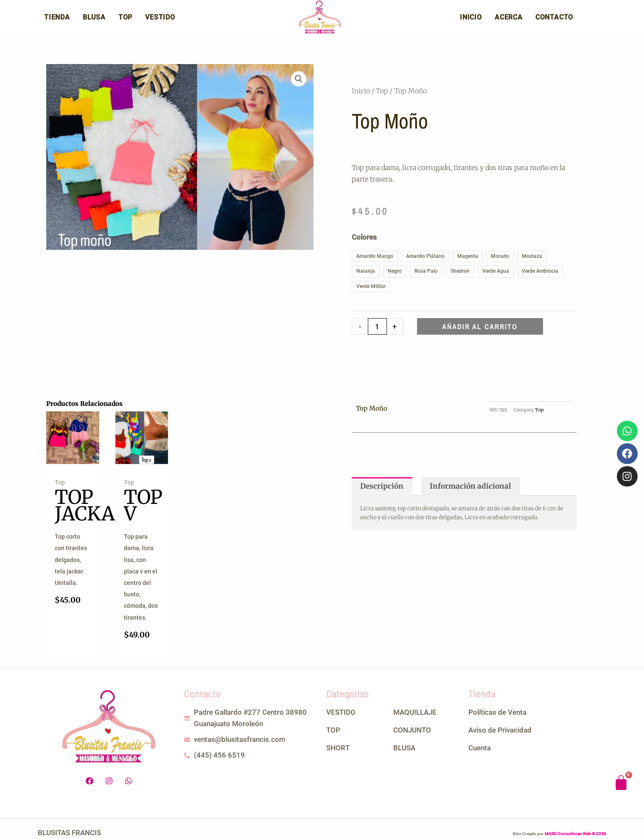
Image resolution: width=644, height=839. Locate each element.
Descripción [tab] (382, 492)
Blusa (94, 20)
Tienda (57, 20)
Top (125, 20)
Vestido (160, 20)
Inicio (471, 20)
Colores (364, 243)
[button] (299, 85)
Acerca (509, 20)
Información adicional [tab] (470, 492)
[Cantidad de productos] (377, 333)
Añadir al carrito (480, 333)
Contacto (554, 20)
